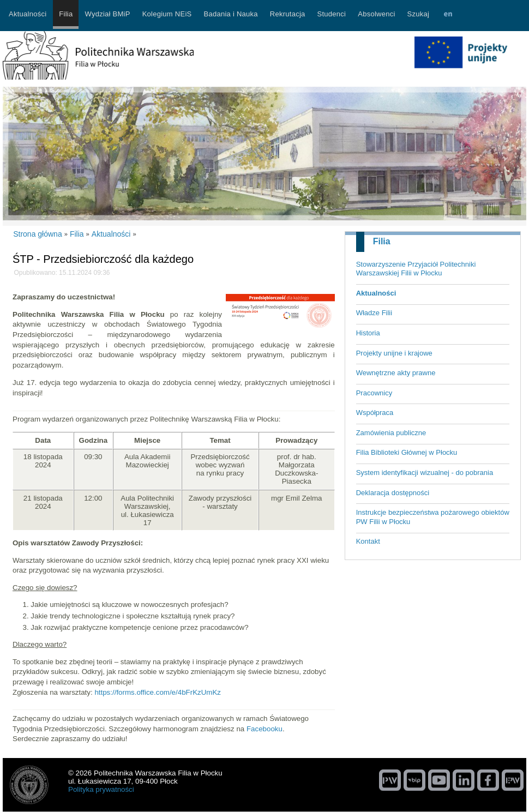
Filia (382, 241)
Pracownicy (374, 393)
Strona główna (38, 234)
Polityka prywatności (101, 789)
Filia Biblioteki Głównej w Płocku (407, 452)
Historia (368, 333)
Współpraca (375, 413)
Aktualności (376, 293)
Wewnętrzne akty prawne (396, 373)
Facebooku (264, 729)
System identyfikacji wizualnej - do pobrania (425, 473)
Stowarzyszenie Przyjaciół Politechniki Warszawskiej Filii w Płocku (416, 269)
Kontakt (368, 541)
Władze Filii (374, 313)
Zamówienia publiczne (391, 433)
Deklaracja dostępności (393, 493)
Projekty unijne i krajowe (394, 353)
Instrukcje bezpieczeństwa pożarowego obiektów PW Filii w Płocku (433, 517)
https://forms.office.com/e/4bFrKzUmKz (158, 692)
